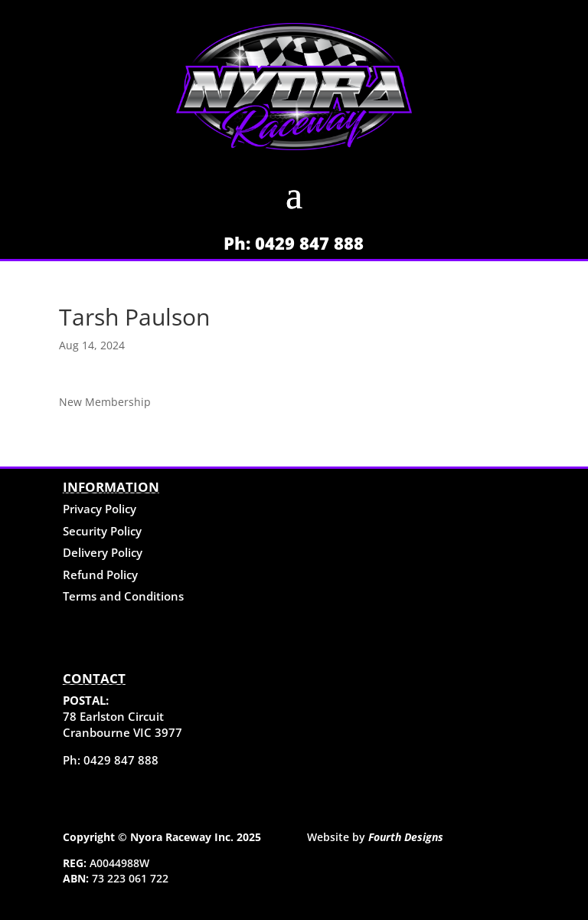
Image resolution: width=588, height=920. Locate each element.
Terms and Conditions (123, 596)
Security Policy (102, 531)
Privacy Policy (100, 509)
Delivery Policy (103, 552)
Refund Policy (100, 575)
